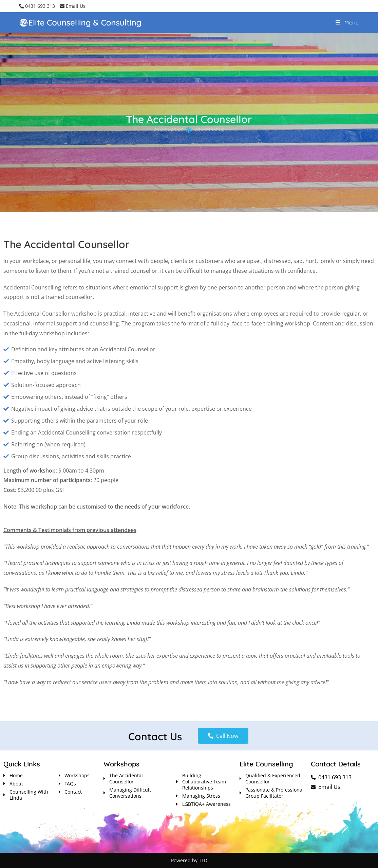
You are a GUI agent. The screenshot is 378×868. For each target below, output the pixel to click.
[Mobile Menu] (347, 22)
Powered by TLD (189, 860)
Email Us (73, 6)
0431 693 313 (37, 6)
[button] (223, 736)
